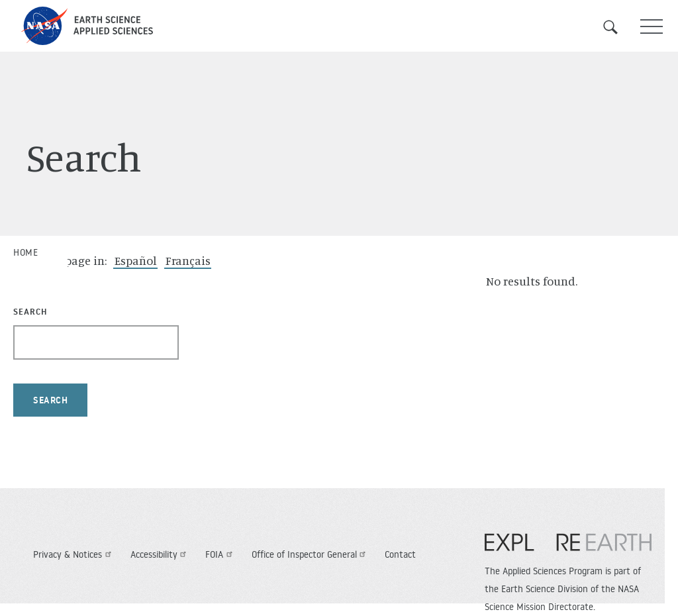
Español (136, 260)
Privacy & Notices (74, 554)
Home (25, 252)
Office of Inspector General (311, 554)
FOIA (220, 554)
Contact (400, 554)
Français (188, 260)
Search (618, 27)
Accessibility (160, 554)
